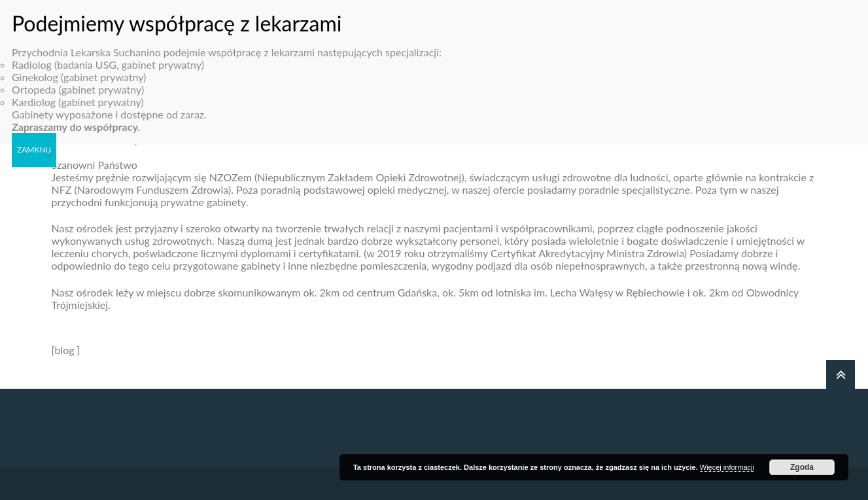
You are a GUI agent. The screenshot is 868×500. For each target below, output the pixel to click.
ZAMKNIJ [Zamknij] (34, 144)
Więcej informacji (727, 467)
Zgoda (802, 467)
